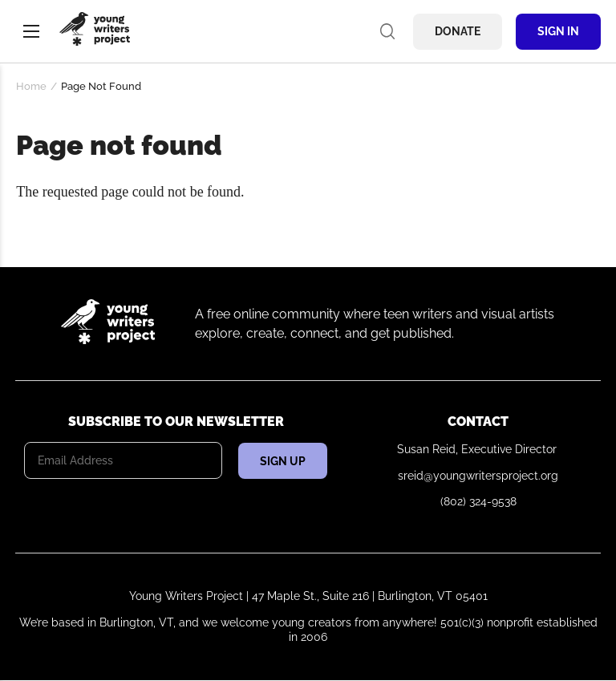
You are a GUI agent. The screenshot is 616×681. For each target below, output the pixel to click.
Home (31, 86)
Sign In (558, 31)
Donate (458, 31)
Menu (31, 31)
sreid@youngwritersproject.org (478, 476)
